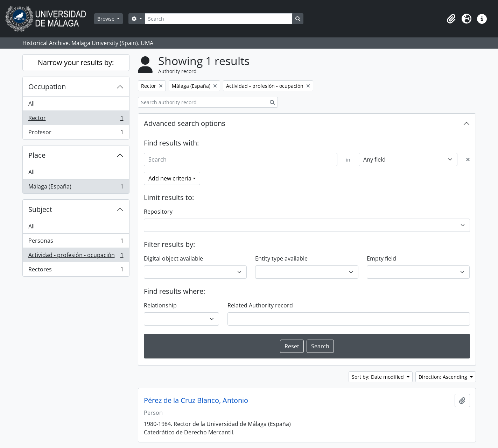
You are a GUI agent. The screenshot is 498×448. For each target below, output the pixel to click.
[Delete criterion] (468, 159)
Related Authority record (260, 305)
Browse (107, 19)
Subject (40, 209)
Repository (158, 212)
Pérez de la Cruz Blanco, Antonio (196, 400)
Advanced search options (185, 123)
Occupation (47, 87)
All (31, 104)
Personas (76, 242)
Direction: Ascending (444, 377)
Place (37, 155)
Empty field (381, 258)
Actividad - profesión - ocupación (76, 257)
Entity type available (281, 258)
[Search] (219, 19)
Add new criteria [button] (170, 178)
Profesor (76, 134)
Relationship (160, 305)
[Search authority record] (202, 102)
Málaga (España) (76, 188)
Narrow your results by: (76, 62)
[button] (451, 19)
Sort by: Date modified (378, 377)
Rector (76, 119)
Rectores (76, 271)
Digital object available (173, 258)
